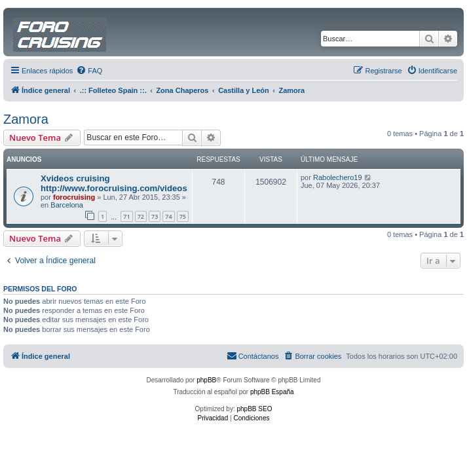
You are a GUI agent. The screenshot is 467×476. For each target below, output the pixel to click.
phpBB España (272, 392)
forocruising (74, 197)
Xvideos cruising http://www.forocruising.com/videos (114, 183)
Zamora (26, 119)
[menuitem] (89, 71)
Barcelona (67, 205)
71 (126, 216)
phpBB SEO (255, 409)
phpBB (206, 380)
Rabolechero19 (338, 177)
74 (168, 216)
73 (155, 216)
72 (141, 216)
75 (183, 216)
